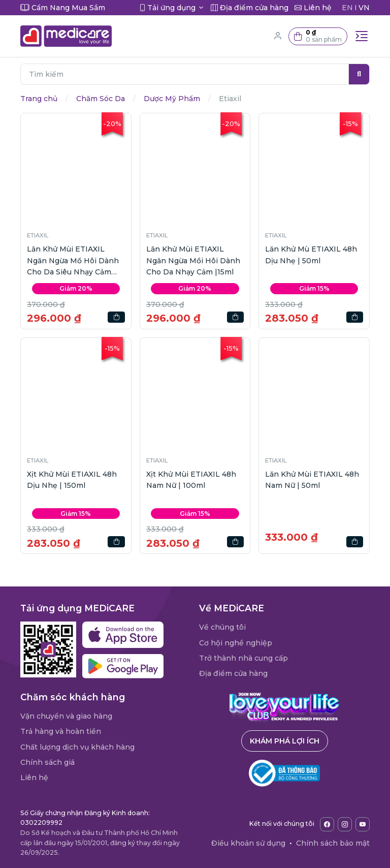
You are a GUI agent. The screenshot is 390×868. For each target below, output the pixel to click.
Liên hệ (34, 778)
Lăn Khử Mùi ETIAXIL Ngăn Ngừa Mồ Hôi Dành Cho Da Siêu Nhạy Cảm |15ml (73, 261)
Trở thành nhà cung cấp (243, 658)
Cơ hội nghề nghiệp (236, 643)
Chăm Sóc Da (101, 99)
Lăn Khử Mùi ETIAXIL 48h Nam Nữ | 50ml (312, 480)
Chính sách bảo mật (333, 843)
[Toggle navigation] (362, 36)
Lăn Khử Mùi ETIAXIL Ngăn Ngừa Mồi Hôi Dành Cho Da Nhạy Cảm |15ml (193, 260)
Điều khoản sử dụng (248, 843)
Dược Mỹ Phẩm (172, 99)
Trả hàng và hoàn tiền (61, 731)
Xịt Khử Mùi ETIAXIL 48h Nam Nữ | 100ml (191, 480)
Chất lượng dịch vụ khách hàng (77, 747)
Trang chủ (39, 99)
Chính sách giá (47, 762)
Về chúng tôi (222, 627)
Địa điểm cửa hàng (233, 673)
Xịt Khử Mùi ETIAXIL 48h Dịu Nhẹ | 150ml (72, 480)
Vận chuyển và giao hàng (66, 716)
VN (364, 8)
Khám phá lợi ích (285, 741)
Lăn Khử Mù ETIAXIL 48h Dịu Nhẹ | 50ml (311, 255)
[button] (318, 36)
